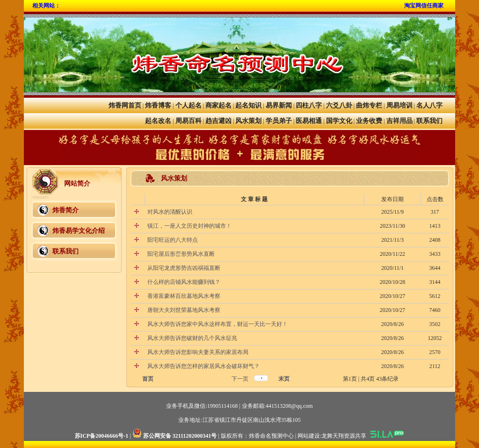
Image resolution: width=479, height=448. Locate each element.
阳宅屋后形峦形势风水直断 (180, 254)
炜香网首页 (125, 105)
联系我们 (429, 121)
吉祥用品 (399, 121)
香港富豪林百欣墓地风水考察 (183, 296)
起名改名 (158, 121)
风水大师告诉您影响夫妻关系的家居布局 (197, 352)
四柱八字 (309, 105)
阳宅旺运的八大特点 (172, 240)
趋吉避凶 (218, 121)
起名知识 (248, 105)
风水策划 (248, 121)
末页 (284, 379)
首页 (148, 379)
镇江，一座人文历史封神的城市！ (189, 226)
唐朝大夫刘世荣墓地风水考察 (183, 310)
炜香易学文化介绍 (79, 231)
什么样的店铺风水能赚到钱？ (183, 282)
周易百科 (189, 121)
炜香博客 (158, 105)
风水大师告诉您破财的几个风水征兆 (192, 338)
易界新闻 (279, 105)
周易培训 (399, 105)
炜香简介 (65, 210)
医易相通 (309, 121)
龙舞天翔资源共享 (344, 436)
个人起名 (189, 105)
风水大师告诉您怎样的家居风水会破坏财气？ (203, 366)
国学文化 (339, 121)
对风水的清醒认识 (169, 212)
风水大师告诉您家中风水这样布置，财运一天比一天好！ (217, 324)
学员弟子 (279, 121)
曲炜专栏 (369, 105)
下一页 (240, 379)
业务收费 (369, 121)
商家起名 (218, 105)
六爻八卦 (339, 105)
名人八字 (429, 105)
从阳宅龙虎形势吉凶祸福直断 (183, 268)
